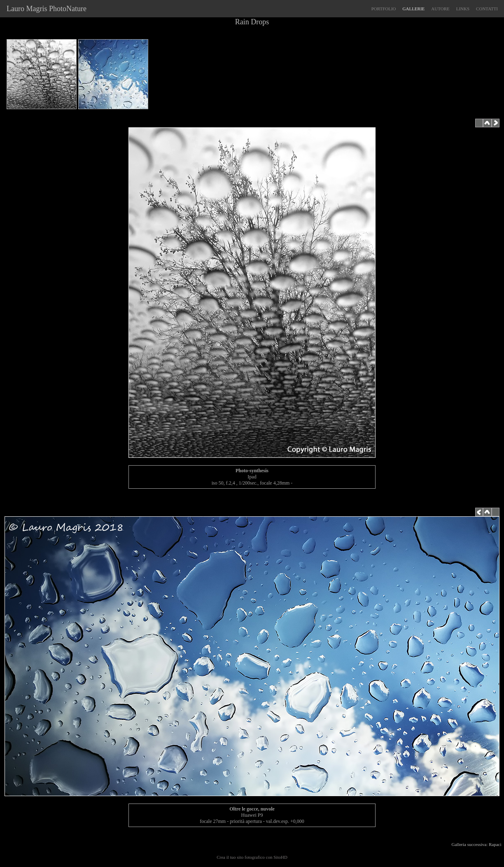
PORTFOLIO (384, 9)
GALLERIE (414, 9)
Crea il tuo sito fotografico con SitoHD (252, 857)
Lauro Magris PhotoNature (45, 9)
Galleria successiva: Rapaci (478, 844)
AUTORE (440, 9)
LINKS (463, 9)
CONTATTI (487, 9)
